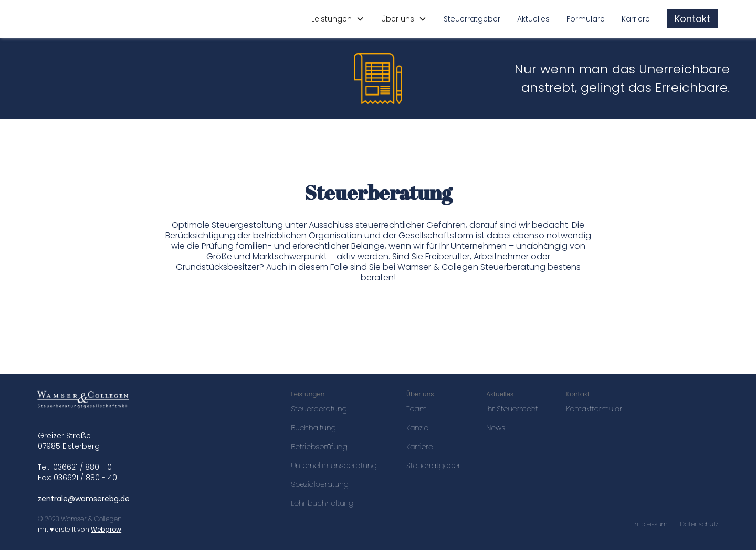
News (496, 428)
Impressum (651, 524)
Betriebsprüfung (319, 447)
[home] (92, 19)
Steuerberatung (319, 409)
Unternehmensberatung (334, 466)
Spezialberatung (320, 484)
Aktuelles (533, 19)
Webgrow (106, 529)
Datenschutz (699, 524)
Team (417, 409)
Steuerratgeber (472, 19)
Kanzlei (418, 428)
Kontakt (692, 19)
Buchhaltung (313, 428)
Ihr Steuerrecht (512, 409)
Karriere (636, 19)
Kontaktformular (594, 409)
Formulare (586, 19)
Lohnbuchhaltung (322, 503)
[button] (338, 19)
